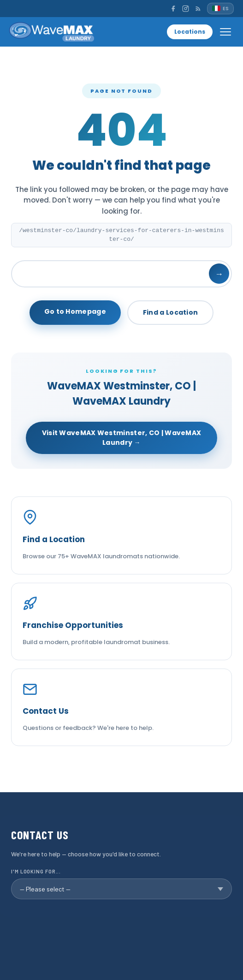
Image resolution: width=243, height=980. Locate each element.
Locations (190, 32)
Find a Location (171, 312)
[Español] (220, 9)
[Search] (121, 274)
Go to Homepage (75, 311)
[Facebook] (173, 9)
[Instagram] (186, 9)
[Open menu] (225, 32)
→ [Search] (219, 274)
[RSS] (198, 9)
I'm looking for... (36, 871)
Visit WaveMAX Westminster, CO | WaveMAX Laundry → (122, 438)
